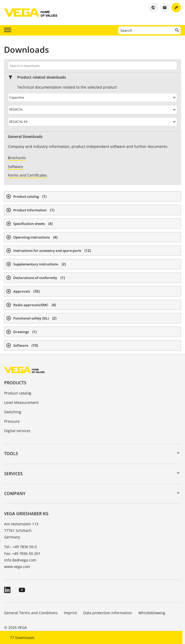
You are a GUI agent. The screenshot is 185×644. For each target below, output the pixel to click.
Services (13, 474)
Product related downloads (42, 77)
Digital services (17, 431)
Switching (13, 412)
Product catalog (18, 393)
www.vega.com (17, 567)
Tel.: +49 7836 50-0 (20, 547)
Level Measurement (21, 402)
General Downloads (25, 137)
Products (15, 383)
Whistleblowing (152, 613)
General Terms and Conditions (31, 613)
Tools (11, 454)
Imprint (70, 613)
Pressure (12, 421)
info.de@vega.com (20, 560)
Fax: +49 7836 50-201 (22, 553)
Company (15, 494)
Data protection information (108, 613)
